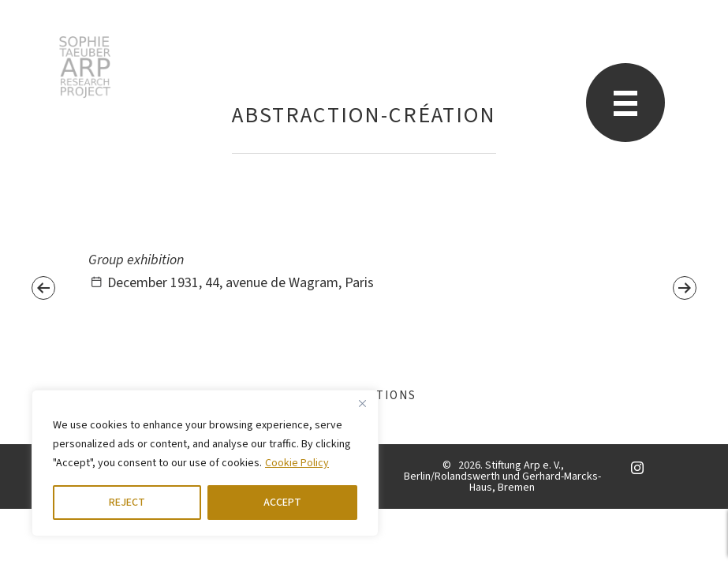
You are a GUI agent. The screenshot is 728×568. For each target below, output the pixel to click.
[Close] (362, 403)
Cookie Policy (297, 463)
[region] (205, 463)
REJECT (127, 503)
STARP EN (85, 67)
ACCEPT (282, 503)
